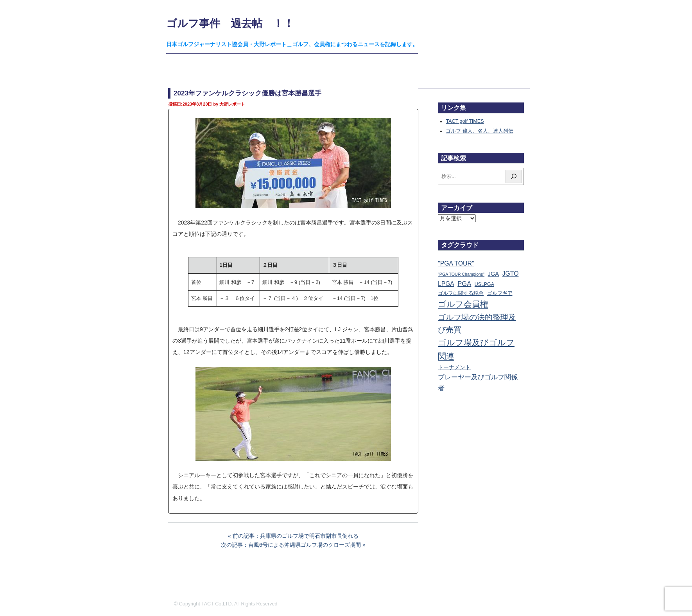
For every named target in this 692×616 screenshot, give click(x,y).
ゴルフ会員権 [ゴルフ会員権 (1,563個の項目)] (463, 304)
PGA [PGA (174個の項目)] (464, 284)
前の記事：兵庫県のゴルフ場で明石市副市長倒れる (296, 536)
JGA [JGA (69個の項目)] (494, 274)
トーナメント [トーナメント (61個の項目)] (454, 367)
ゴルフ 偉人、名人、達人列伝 (480, 131)
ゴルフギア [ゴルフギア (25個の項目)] (500, 293)
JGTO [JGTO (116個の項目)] (511, 274)
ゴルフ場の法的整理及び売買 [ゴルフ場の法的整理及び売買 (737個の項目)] (477, 323)
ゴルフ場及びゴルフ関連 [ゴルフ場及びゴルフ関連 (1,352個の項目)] (476, 349)
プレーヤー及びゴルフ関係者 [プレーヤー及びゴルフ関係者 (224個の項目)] (478, 383)
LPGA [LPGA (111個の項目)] (446, 284)
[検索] (514, 176)
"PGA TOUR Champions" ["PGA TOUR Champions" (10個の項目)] (461, 274)
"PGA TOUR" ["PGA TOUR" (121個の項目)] (456, 263)
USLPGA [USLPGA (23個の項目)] (484, 284)
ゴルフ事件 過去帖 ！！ (230, 23)
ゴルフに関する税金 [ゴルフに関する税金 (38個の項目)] (461, 293)
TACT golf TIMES (465, 121)
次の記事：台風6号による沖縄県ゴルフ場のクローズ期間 (291, 545)
